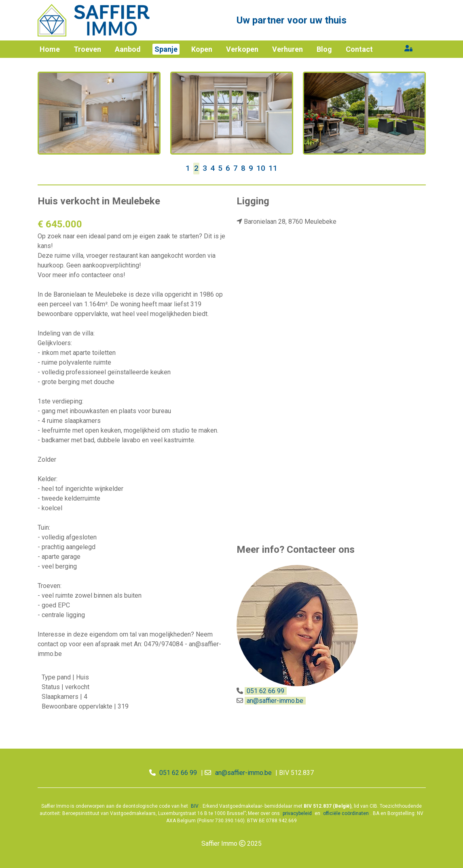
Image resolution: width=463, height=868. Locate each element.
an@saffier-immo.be (275, 701)
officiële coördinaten (346, 813)
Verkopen (242, 49)
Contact (359, 49)
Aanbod (128, 49)
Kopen (202, 49)
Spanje (166, 49)
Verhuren (288, 49)
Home (50, 49)
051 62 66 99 (265, 691)
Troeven (87, 49)
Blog (324, 49)
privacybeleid (297, 813)
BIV (195, 806)
